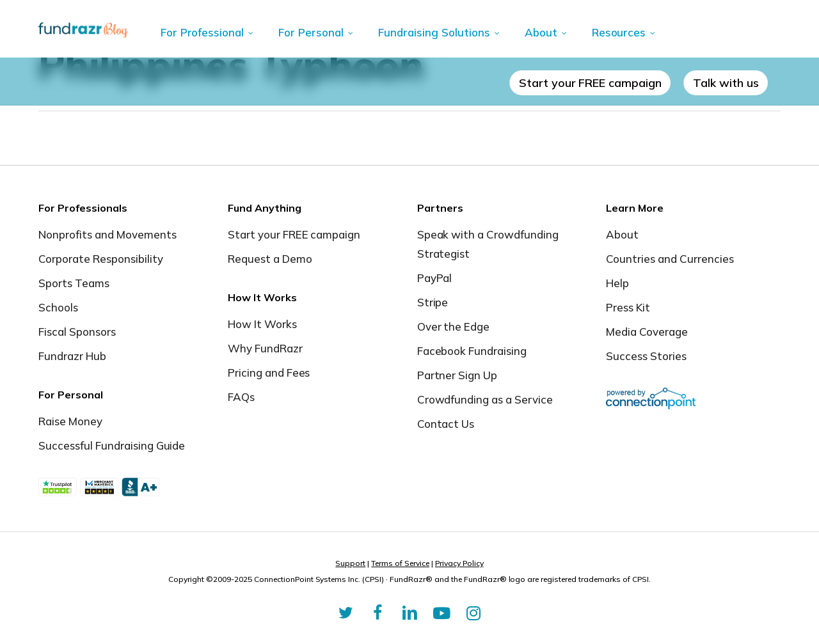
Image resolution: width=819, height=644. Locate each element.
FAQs (241, 397)
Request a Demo (270, 259)
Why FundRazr (265, 348)
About (622, 234)
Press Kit (628, 307)
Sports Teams (74, 283)
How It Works (262, 324)
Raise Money (70, 421)
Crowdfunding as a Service (485, 399)
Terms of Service (400, 563)
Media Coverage (647, 332)
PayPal (435, 278)
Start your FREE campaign (294, 234)
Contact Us (446, 424)
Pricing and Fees (269, 373)
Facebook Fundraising (472, 351)
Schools (58, 307)
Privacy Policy (459, 563)
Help (617, 283)
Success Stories (646, 356)
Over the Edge (454, 326)
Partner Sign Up (457, 375)
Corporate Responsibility (101, 259)
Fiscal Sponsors (77, 332)
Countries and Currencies (670, 259)
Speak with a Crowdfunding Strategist (488, 244)
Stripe (433, 302)
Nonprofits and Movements (107, 234)
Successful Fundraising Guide (112, 445)
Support (350, 563)
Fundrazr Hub (72, 356)
